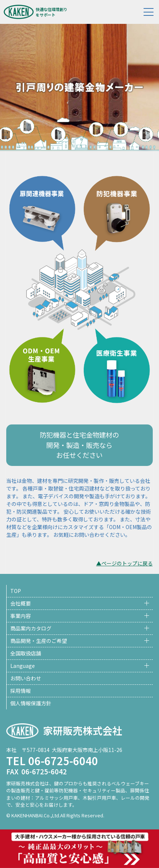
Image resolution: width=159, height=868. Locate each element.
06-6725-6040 (63, 761)
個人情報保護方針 (31, 703)
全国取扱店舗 (26, 653)
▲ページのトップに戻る (124, 563)
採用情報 (21, 691)
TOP (16, 591)
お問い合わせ (26, 678)
